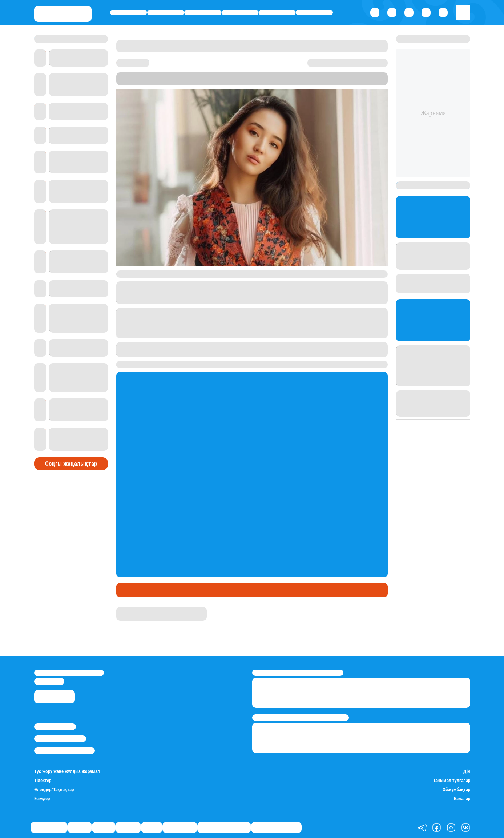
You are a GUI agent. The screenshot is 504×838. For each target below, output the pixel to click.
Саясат (203, 13)
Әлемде (240, 13)
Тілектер (43, 780)
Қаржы (166, 13)
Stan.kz (287, 81)
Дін (467, 771)
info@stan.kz (49, 681)
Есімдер (42, 799)
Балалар (462, 799)
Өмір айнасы (129, 13)
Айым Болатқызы (137, 610)
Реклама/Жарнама (60, 739)
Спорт (277, 13)
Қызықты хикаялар (224, 828)
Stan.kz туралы (55, 727)
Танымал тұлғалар (452, 780)
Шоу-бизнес (315, 13)
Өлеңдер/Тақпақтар (54, 789)
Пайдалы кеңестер (276, 828)
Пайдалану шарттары (64, 751)
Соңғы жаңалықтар (71, 464)
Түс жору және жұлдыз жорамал (67, 771)
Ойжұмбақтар (456, 789)
